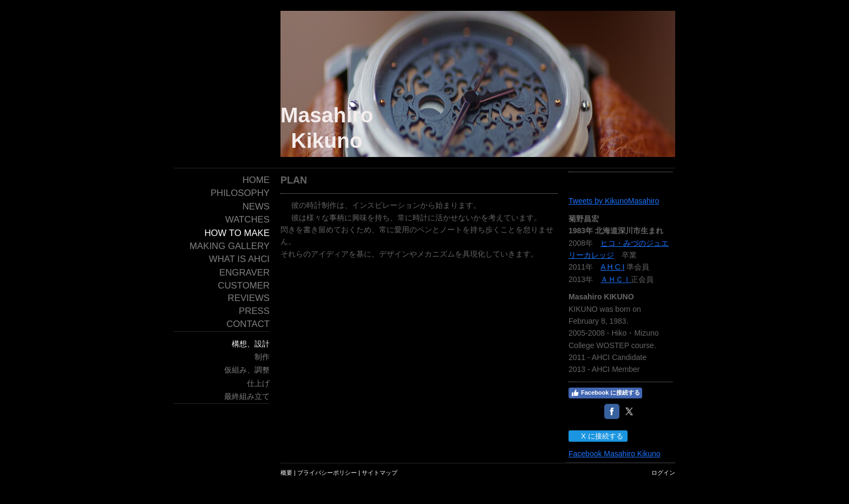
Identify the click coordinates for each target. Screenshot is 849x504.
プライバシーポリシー (327, 473)
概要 (286, 473)
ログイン (663, 473)
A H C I (612, 267)
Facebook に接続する (605, 393)
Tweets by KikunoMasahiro (614, 201)
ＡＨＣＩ (616, 279)
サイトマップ (380, 473)
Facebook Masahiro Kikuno (615, 454)
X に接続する (597, 436)
